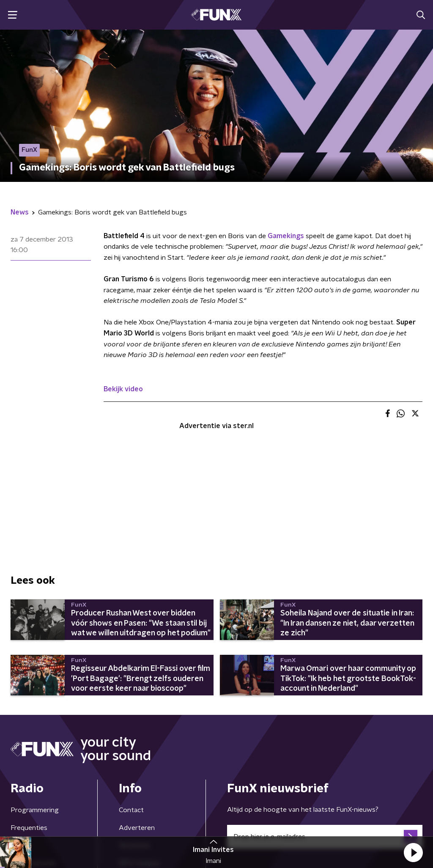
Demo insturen (33, 757)
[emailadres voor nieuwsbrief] (325, 731)
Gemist (21, 775)
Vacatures (134, 739)
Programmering (35, 704)
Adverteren (137, 722)
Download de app (145, 775)
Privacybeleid (110, 819)
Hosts (20, 739)
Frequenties (29, 722)
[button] (413, 852)
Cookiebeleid (385, 819)
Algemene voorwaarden (48, 819)
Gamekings (286, 236)
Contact (131, 704)
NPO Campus (139, 757)
